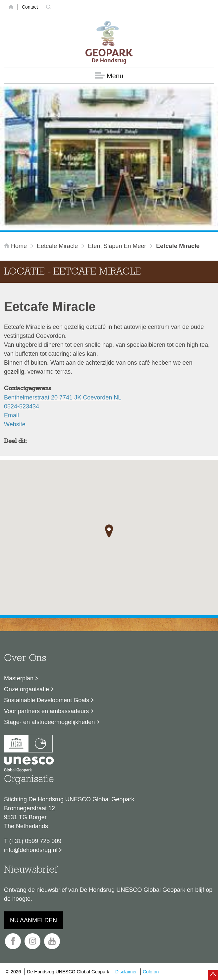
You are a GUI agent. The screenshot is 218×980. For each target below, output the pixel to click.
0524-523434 (22, 406)
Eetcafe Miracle (57, 246)
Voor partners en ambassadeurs (46, 711)
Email (11, 415)
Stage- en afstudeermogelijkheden (49, 722)
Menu (109, 76)
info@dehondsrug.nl (31, 850)
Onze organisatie (27, 689)
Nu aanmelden (33, 920)
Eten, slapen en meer (117, 246)
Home (16, 246)
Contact (30, 7)
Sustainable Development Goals (47, 700)
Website (15, 424)
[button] (109, 531)
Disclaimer (126, 972)
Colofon (151, 972)
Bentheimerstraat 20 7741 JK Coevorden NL (63, 398)
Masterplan (19, 678)
